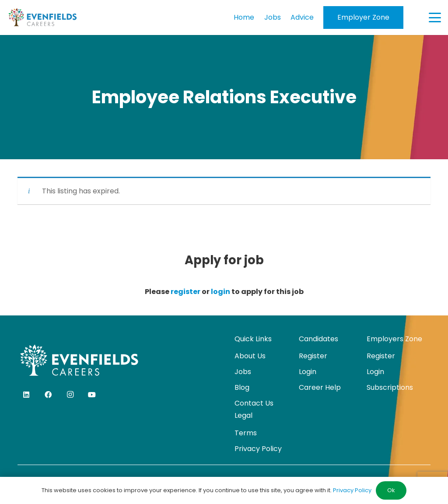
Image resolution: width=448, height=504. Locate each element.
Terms (246, 433)
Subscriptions (390, 387)
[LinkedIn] (26, 395)
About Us (250, 356)
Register (313, 356)
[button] (435, 17)
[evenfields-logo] (42, 17)
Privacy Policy (258, 449)
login (220, 292)
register (185, 292)
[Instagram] (70, 395)
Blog (242, 387)
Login (308, 372)
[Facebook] (48, 395)
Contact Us (254, 403)
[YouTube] (92, 395)
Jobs (243, 372)
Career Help (320, 387)
